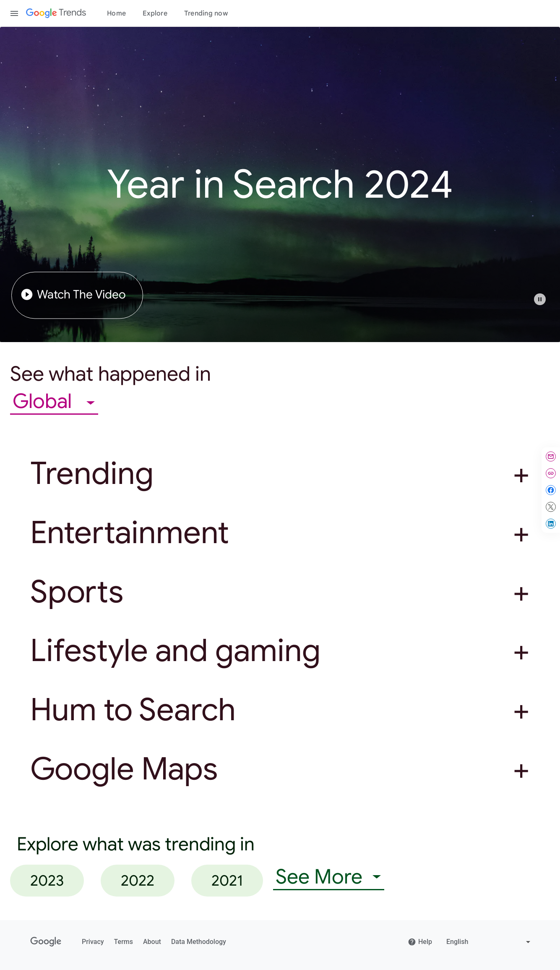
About (152, 942)
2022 (138, 880)
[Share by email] (551, 457)
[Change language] (489, 942)
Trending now (206, 13)
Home (116, 13)
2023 (47, 880)
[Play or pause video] (540, 299)
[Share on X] (551, 507)
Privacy (93, 942)
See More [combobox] (319, 877)
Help (420, 942)
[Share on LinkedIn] (551, 524)
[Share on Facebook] (551, 490)
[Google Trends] (56, 13)
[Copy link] (551, 473)
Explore (155, 13)
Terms (124, 942)
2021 (227, 880)
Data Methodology (199, 942)
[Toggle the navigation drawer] (14, 13)
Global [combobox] (44, 401)
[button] (544, 303)
